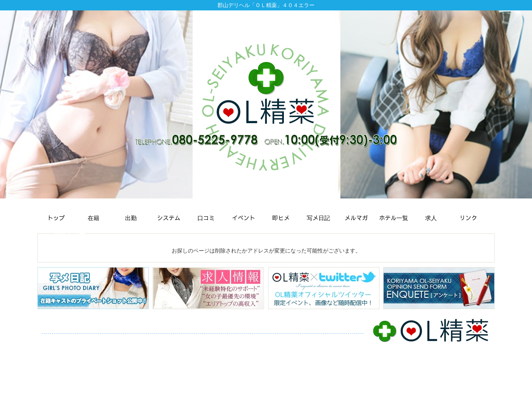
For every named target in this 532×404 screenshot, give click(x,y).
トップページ (61, 339)
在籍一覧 (97, 339)
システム (169, 339)
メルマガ (312, 339)
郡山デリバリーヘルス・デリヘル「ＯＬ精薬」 (261, 395)
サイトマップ (204, 348)
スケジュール (133, 339)
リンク (170, 348)
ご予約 (125, 348)
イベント (225, 339)
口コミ (197, 339)
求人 (148, 348)
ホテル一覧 (58, 348)
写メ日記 (281, 339)
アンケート (94, 348)
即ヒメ (253, 339)
